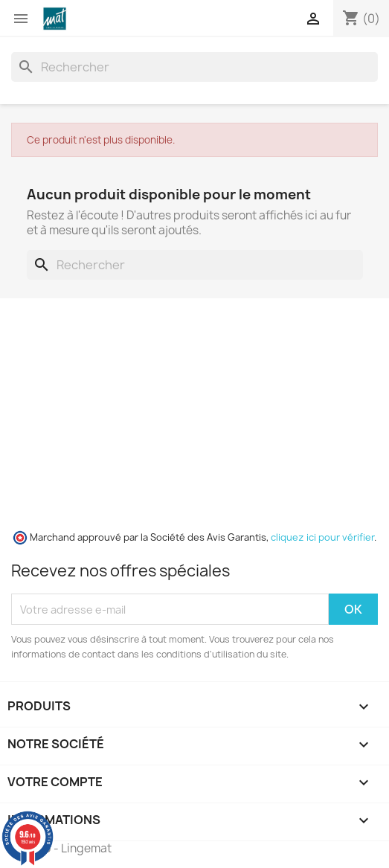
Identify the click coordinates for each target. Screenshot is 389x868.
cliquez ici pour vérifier (322, 537)
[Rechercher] (195, 67)
